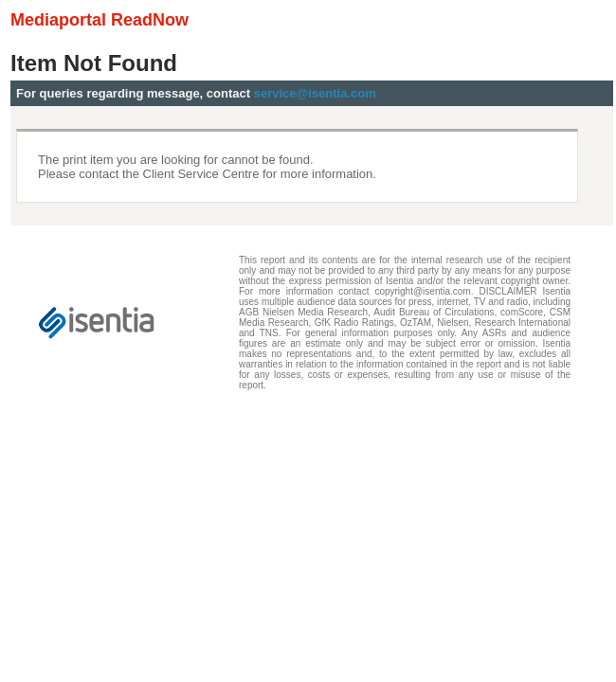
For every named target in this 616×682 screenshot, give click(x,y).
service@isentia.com (315, 93)
